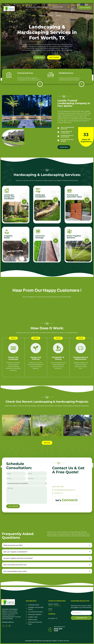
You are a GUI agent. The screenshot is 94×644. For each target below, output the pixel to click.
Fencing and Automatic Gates (74, 196)
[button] (4, 426)
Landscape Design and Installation (9, 197)
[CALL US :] (50, 5)
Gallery (51, 16)
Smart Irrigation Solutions (74, 237)
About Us (42, 16)
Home (34, 16)
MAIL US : (29, 5)
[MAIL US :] (23, 5)
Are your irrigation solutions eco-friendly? (18, 558)
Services (59, 16)
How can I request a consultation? (15, 552)
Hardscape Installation (40, 196)
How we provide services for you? (15, 565)
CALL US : (55, 5)
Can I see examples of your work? (15, 571)
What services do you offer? (13, 545)
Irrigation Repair (8, 237)
